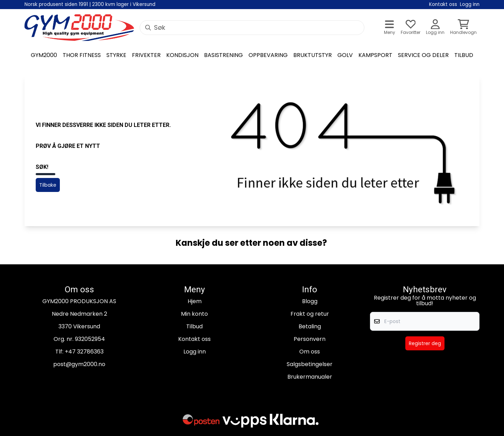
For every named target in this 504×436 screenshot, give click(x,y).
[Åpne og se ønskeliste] (411, 28)
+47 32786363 (84, 352)
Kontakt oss (194, 339)
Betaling (310, 326)
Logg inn (195, 352)
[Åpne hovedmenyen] (390, 28)
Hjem (195, 301)
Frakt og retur (310, 314)
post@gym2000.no (79, 364)
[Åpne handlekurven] (463, 28)
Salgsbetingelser (310, 364)
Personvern (310, 339)
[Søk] (252, 28)
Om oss (310, 352)
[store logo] (79, 28)
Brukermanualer (310, 377)
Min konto (194, 314)
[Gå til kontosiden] (435, 28)
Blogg (310, 301)
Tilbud (194, 326)
